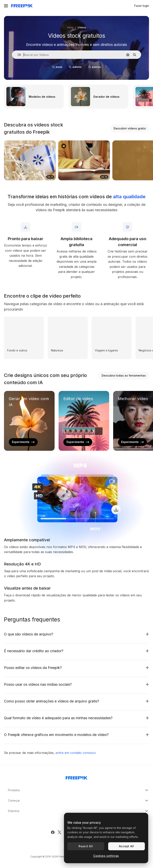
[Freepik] (22, 6)
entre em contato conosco (76, 753)
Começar (78, 801)
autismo (75, 67)
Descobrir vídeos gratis (130, 128)
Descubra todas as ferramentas (124, 375)
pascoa (95, 67)
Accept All (127, 846)
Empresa (78, 811)
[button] (18, 55)
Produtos (78, 790)
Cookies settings (106, 856)
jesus (57, 67)
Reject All (86, 846)
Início (70, 27)
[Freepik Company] (76, 777)
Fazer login (142, 6)
